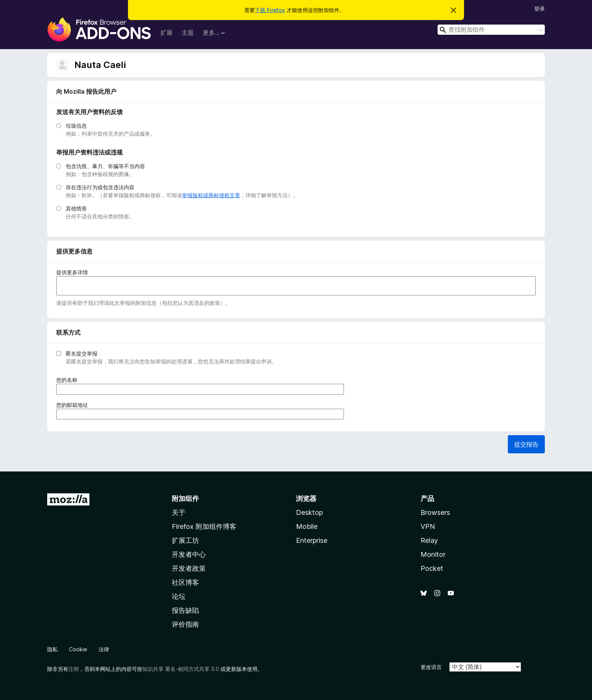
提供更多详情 (72, 272)
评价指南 (185, 624)
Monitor (433, 554)
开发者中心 (189, 554)
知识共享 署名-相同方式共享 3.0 (181, 669)
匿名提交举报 (82, 353)
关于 (179, 512)
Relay (429, 540)
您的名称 (69, 380)
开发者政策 (189, 568)
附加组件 (185, 498)
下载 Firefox (270, 10)
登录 (540, 8)
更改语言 (431, 667)
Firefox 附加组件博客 (204, 526)
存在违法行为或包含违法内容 (100, 187)
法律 (104, 649)
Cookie (78, 649)
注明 (74, 669)
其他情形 (76, 208)
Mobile (307, 526)
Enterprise (312, 540)
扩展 (166, 32)
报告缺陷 (185, 610)
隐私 (52, 649)
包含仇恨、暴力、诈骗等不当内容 (105, 166)
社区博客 (185, 582)
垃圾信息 (76, 126)
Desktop (309, 512)
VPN (428, 526)
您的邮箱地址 (75, 405)
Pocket (432, 568)
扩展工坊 (185, 540)
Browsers (435, 512)
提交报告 (526, 444)
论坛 (179, 596)
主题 (188, 32)
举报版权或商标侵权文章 (211, 195)
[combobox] (491, 30)
